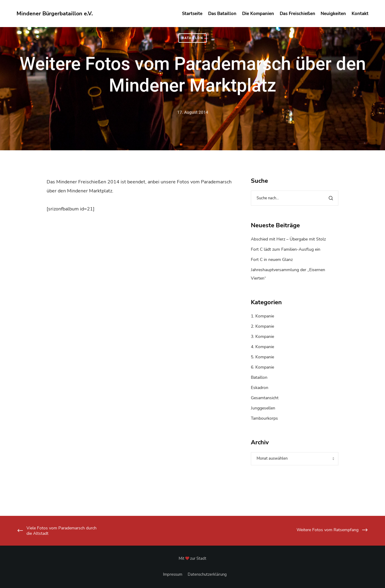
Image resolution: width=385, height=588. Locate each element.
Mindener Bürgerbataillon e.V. (55, 14)
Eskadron (260, 388)
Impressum (173, 574)
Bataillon (193, 38)
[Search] (331, 198)
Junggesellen (263, 408)
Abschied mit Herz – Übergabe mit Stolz (288, 239)
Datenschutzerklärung (207, 574)
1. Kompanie (262, 316)
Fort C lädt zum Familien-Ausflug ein (286, 249)
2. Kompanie (262, 326)
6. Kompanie (262, 367)
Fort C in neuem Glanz (272, 260)
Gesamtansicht (265, 398)
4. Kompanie (262, 347)
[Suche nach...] (295, 198)
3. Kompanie (262, 337)
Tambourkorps (264, 418)
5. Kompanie (262, 357)
